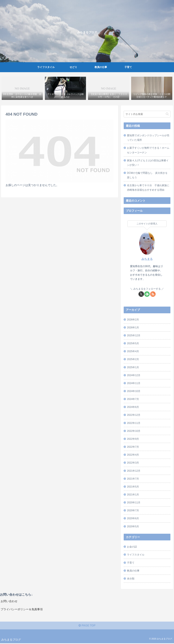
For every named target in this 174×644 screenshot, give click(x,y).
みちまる (147, 259)
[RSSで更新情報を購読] (153, 294)
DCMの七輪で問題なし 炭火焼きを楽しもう (147, 175)
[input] (147, 114)
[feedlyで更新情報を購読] (147, 294)
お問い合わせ (9, 602)
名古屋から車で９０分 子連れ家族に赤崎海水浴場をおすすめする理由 (148, 188)
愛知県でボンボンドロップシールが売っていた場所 (148, 138)
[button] (167, 114)
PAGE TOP (87, 626)
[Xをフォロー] (141, 294)
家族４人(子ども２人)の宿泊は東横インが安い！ (148, 163)
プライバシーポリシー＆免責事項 (22, 610)
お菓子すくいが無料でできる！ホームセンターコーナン (148, 150)
